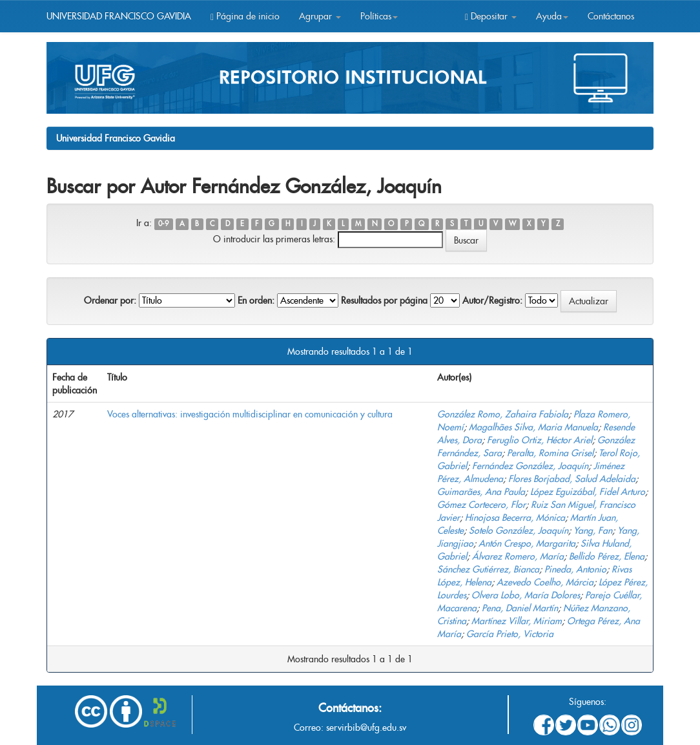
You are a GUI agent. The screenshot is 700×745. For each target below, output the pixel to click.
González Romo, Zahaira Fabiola (503, 414)
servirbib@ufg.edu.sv (366, 728)
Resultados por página (384, 300)
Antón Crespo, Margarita (527, 543)
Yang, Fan (593, 530)
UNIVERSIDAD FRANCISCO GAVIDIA (119, 16)
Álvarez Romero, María (518, 556)
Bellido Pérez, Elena (607, 556)
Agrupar (320, 16)
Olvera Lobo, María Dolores (526, 595)
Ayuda (552, 16)
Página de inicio (245, 16)
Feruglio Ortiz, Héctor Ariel (540, 440)
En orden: (256, 300)
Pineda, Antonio (575, 569)
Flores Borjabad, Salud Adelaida (572, 479)
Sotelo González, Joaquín (519, 530)
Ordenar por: (110, 300)
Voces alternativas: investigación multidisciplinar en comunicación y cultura (250, 414)
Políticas (379, 16)
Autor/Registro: (492, 300)
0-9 (163, 224)
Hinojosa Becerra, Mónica (515, 518)
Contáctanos (611, 16)
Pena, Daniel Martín (520, 608)
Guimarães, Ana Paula (481, 492)
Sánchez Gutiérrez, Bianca (488, 569)
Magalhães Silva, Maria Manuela (533, 427)
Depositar (491, 16)
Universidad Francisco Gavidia (116, 138)
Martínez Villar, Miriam (517, 621)
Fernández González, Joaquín (530, 466)
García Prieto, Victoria (510, 634)
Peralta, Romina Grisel (550, 453)
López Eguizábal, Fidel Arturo (588, 492)
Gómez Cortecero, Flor (481, 505)
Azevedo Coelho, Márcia (545, 582)
